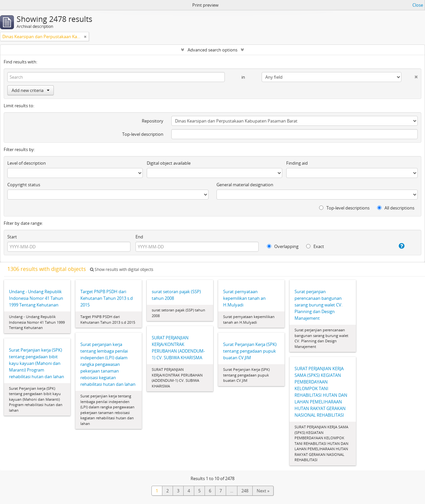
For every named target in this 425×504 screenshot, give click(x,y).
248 (245, 491)
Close (418, 5)
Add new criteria (31, 90)
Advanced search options (212, 50)
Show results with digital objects (122, 269)
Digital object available (169, 163)
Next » (263, 491)
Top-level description (143, 134)
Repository (153, 121)
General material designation (245, 185)
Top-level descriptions (344, 208)
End (139, 237)
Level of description (27, 163)
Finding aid (297, 163)
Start (12, 237)
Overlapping (283, 246)
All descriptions (396, 208)
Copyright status (24, 185)
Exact (315, 246)
